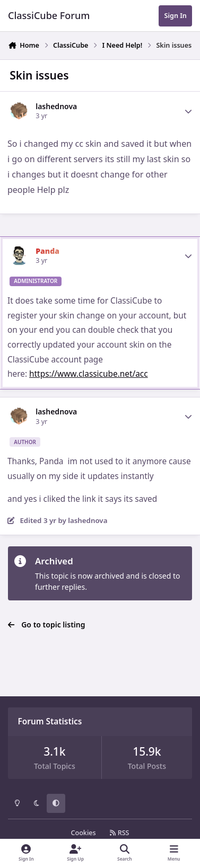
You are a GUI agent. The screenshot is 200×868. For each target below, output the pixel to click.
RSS (119, 833)
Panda (47, 251)
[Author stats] (188, 111)
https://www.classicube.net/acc (89, 374)
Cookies (83, 833)
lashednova (56, 106)
